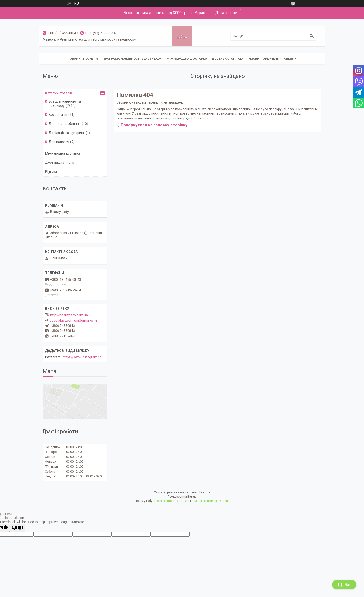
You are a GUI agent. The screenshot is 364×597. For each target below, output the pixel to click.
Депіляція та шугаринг (67, 133)
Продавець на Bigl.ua (182, 497)
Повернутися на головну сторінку (154, 125)
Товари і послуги (83, 59)
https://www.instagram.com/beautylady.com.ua (98, 357)
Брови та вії (58, 115)
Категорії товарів (59, 93)
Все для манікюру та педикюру (65, 104)
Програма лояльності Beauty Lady (132, 59)
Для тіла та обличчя (65, 124)
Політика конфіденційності (210, 501)
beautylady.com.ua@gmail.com (73, 321)
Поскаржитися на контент (172, 501)
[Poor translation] (17, 528)
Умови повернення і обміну (272, 59)
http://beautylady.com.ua (69, 315)
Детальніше (226, 13)
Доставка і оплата (228, 59)
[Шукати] (312, 36)
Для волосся (59, 142)
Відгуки (51, 172)
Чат (344, 585)
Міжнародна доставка (187, 59)
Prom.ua (205, 492)
